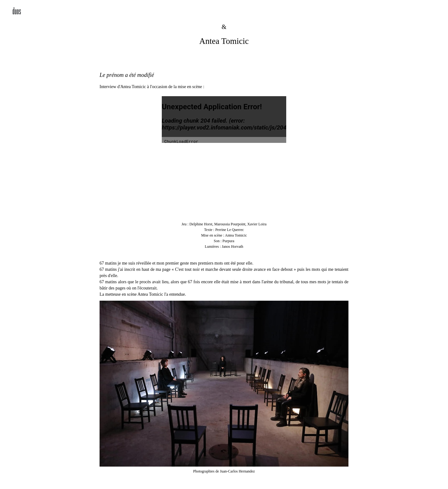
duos (17, 12)
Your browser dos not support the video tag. (224, 182)
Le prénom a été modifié (127, 75)
